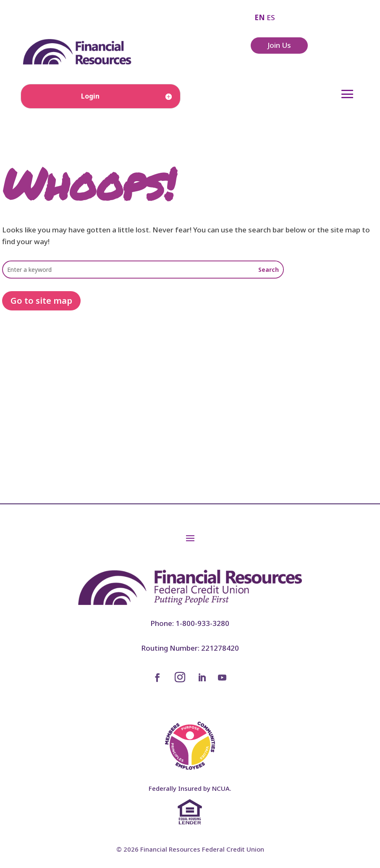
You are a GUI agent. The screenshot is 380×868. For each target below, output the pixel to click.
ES (271, 17)
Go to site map (41, 301)
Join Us (279, 45)
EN (260, 17)
